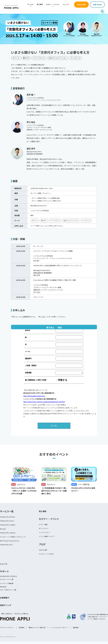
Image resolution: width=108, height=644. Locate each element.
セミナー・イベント (53, 4)
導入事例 (40, 4)
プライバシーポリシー (7, 630)
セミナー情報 (44, 525)
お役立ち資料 (81, 5)
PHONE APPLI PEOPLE (8, 517)
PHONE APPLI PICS (7, 547)
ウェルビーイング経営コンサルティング (15, 539)
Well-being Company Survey (11, 543)
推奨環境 (76, 630)
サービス (30, 4)
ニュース (66, 4)
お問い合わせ (97, 5)
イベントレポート (45, 533)
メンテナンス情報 (7, 586)
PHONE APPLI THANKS (9, 526)
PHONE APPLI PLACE (8, 521)
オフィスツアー (45, 529)
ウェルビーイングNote (47, 556)
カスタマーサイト (7, 581)
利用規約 (21, 630)
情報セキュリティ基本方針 (37, 630)
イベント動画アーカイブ (48, 537)
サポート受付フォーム (8, 592)
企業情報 (4, 600)
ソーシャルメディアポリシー (59, 630)
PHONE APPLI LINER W (9, 534)
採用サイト (6, 608)
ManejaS (3, 530)
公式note (42, 551)
